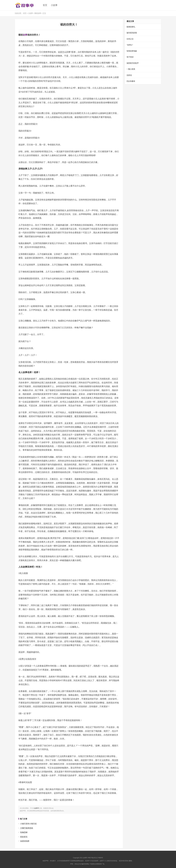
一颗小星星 (131, 69)
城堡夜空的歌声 (133, 63)
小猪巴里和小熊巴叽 (28, 824)
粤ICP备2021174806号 (96, 858)
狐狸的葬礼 (131, 27)
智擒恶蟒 (24, 832)
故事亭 (37, 808)
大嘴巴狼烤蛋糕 (27, 828)
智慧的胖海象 (132, 51)
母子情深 (130, 57)
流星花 (129, 75)
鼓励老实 (24, 837)
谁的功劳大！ (69, 25)
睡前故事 (38, 13)
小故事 (54, 5)
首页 (45, 5)
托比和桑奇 (131, 81)
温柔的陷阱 (25, 841)
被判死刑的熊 (132, 33)
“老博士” (130, 45)
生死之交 (130, 39)
